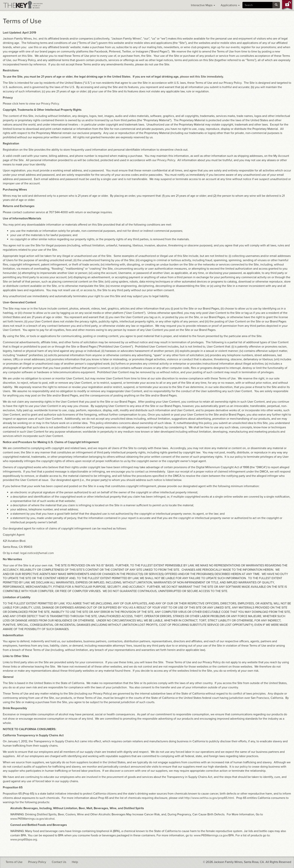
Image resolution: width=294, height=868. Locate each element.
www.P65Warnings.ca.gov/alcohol (32, 819)
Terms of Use (14, 862)
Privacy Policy (50, 104)
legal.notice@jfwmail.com (37, 553)
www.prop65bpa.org (24, 840)
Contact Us (59, 862)
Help (75, 862)
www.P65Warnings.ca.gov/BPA (214, 835)
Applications (230, 5)
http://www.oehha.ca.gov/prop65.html (209, 798)
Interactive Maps (203, 5)
